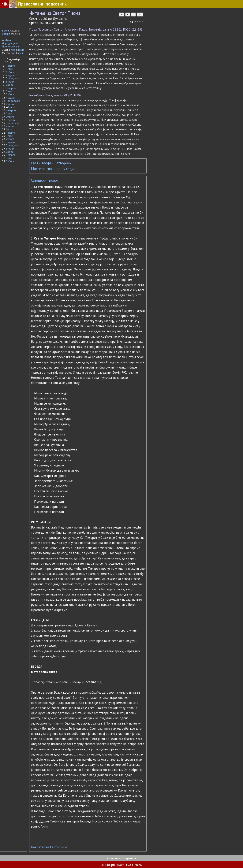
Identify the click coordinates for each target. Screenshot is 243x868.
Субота (10, 72)
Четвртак (11, 66)
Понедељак (13, 78)
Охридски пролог (45, 180)
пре (13, 50)
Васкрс (6, 34)
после (21, 50)
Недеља (11, 75)
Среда (10, 85)
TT (140, 15)
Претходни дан (11, 46)
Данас (7, 40)
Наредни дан (10, 43)
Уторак (10, 82)
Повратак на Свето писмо (50, 847)
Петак (9, 69)
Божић (6, 31)
